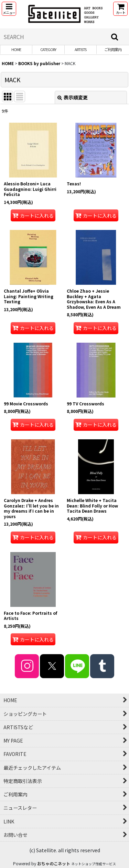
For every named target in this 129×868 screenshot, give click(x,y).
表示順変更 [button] (73, 97)
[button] (9, 9)
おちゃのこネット (54, 863)
